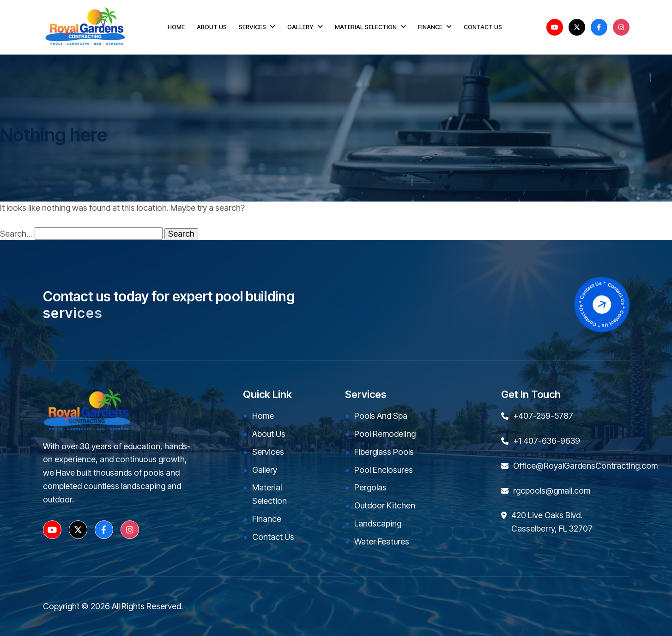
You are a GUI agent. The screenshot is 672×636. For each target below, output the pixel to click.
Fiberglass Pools (384, 452)
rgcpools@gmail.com (552, 491)
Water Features (382, 541)
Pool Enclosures (384, 470)
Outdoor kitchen (385, 505)
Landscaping (378, 523)
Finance (267, 519)
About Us (269, 434)
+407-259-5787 (543, 416)
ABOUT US (212, 27)
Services (268, 452)
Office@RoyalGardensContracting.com (585, 466)
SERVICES (252, 27)
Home (263, 416)
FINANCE (430, 27)
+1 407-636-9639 (547, 441)
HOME (176, 27)
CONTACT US (483, 27)
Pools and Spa (381, 416)
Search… (16, 234)
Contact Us (273, 537)
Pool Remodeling (385, 434)
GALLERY (300, 27)
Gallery (265, 470)
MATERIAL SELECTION (366, 27)
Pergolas (370, 487)
